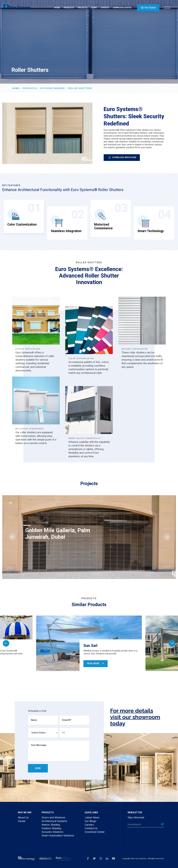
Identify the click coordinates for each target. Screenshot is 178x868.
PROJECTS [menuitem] (83, 8)
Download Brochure (122, 157)
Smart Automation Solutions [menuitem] (58, 835)
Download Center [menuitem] (95, 832)
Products (30, 88)
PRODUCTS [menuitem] (69, 8)
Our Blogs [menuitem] (90, 821)
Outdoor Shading (53, 88)
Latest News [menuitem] (92, 817)
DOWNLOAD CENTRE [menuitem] (122, 8)
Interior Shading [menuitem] (51, 825)
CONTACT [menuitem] (105, 8)
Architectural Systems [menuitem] (54, 821)
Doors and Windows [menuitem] (53, 817)
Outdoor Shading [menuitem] (51, 828)
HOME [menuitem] (57, 8)
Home (16, 88)
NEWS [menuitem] (94, 8)
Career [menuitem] (22, 821)
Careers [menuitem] (89, 825)
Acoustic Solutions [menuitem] (52, 832)
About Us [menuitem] (23, 817)
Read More (96, 663)
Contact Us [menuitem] (91, 828)
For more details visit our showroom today (135, 717)
